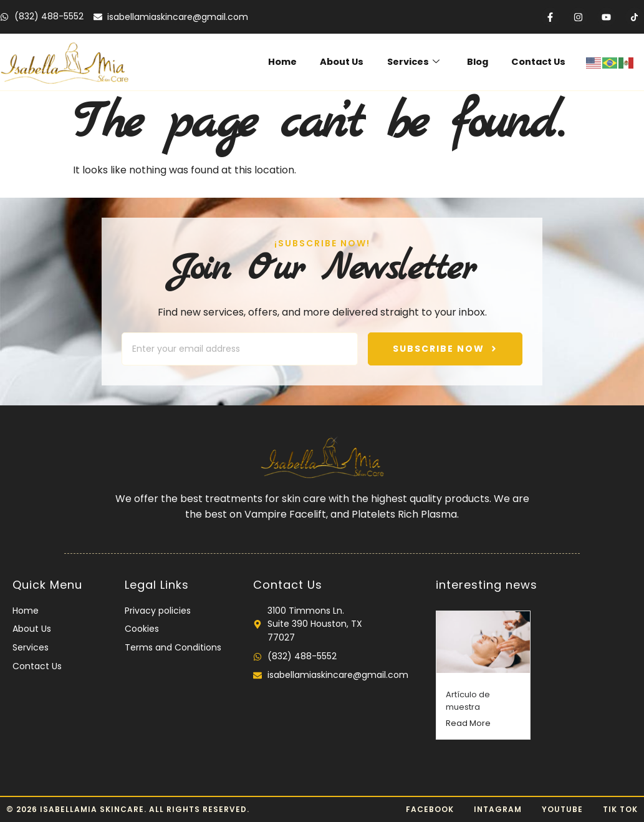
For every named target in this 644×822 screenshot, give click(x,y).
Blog (482, 62)
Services (421, 62)
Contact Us (540, 62)
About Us (353, 62)
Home (297, 62)
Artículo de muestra (468, 701)
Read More (468, 723)
